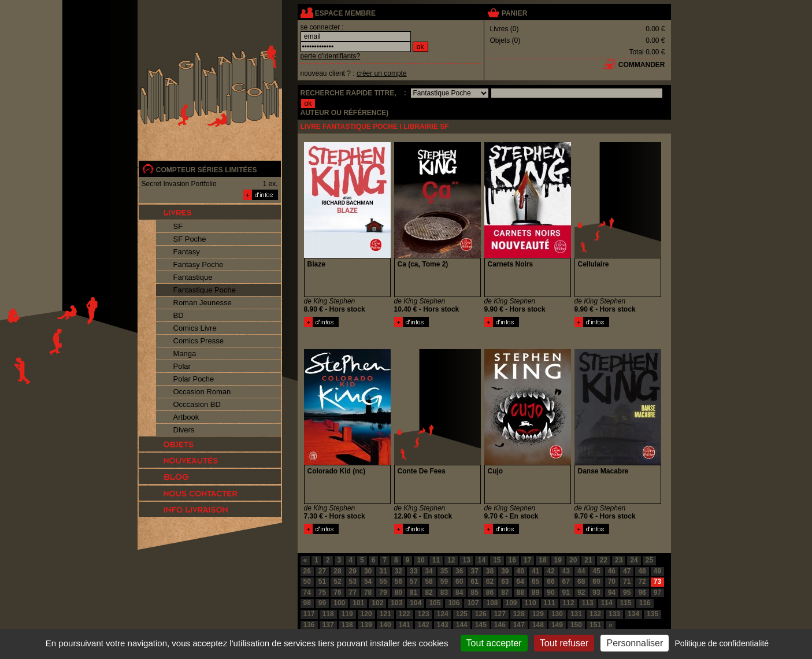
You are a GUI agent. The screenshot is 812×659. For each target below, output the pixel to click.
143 (443, 625)
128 (519, 614)
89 (535, 593)
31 (383, 571)
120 (366, 614)
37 (474, 571)
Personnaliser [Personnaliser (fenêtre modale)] (635, 643)
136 (309, 625)
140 (385, 625)
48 (642, 571)
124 (443, 614)
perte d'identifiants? (331, 56)
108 (492, 603)
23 (619, 560)
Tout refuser (564, 643)
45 (596, 571)
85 (474, 593)
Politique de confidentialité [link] (722, 643)
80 (398, 593)
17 (527, 560)
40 (520, 571)
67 (566, 582)
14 (482, 560)
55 (383, 582)
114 (607, 603)
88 (520, 593)
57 (414, 582)
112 (569, 603)
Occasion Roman (202, 392)
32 (398, 571)
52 (337, 582)
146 (500, 625)
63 (505, 582)
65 (535, 582)
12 (451, 560)
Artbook (186, 417)
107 (473, 603)
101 (358, 603)
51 (322, 582)
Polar (182, 366)
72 (642, 582)
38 (490, 571)
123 (424, 614)
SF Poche (190, 239)
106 (454, 603)
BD (179, 315)
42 (550, 571)
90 (550, 593)
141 (405, 625)
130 (557, 614)
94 (612, 593)
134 (633, 614)
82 (429, 593)
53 (353, 582)
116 (645, 603)
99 (322, 603)
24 (634, 560)
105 (435, 603)
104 (416, 603)
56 (398, 582)
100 (339, 603)
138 (347, 625)
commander (642, 65)
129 (538, 614)
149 (557, 625)
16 (512, 560)
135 (652, 614)
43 (566, 571)
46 (612, 571)
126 (481, 614)
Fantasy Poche (199, 264)
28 (337, 571)
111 (550, 603)
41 (535, 571)
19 (558, 560)
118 (328, 614)
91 (566, 593)
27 (322, 571)
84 (459, 593)
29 (353, 571)
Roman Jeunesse (203, 303)
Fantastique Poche (205, 290)
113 (588, 603)
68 (581, 582)
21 (588, 560)
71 (627, 582)
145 (481, 625)
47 (627, 571)
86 (490, 593)
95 (627, 593)
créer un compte (382, 73)
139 (366, 625)
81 (414, 593)
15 (497, 560)
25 (649, 560)
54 (368, 582)
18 (542, 560)
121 (385, 614)
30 (368, 571)
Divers (184, 430)
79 (383, 593)
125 (462, 614)
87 (505, 593)
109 (511, 603)
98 (307, 603)
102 (377, 603)
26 (307, 571)
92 (581, 593)
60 (459, 582)
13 (466, 560)
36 (459, 571)
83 (444, 593)
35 (444, 571)
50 (307, 582)
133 (614, 614)
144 (462, 625)
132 (595, 614)
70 (612, 582)
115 (626, 603)
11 (436, 560)
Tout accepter (494, 643)
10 (420, 560)
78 (368, 593)
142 (424, 625)
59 (444, 582)
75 (322, 593)
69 (596, 582)
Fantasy (187, 252)
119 (347, 614)
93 (596, 593)
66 (550, 582)
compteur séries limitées (207, 170)
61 (474, 582)
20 (573, 560)
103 (396, 603)
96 (642, 593)
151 (595, 625)
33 (414, 571)
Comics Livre (195, 328)
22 (604, 560)
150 (576, 625)
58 (429, 582)
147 (519, 625)
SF (178, 226)
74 (307, 593)
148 (538, 625)
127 (500, 614)
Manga (185, 353)
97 (657, 593)
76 (337, 593)
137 (328, 625)
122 (405, 614)
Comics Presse (199, 341)
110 (531, 603)
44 (581, 571)
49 (657, 571)
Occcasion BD (197, 404)
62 (490, 582)
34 (429, 571)
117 (309, 614)
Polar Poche (194, 379)
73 (657, 582)
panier (514, 13)
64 (520, 582)
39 (505, 571)
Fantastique (193, 277)
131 (576, 614)
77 (353, 593)
